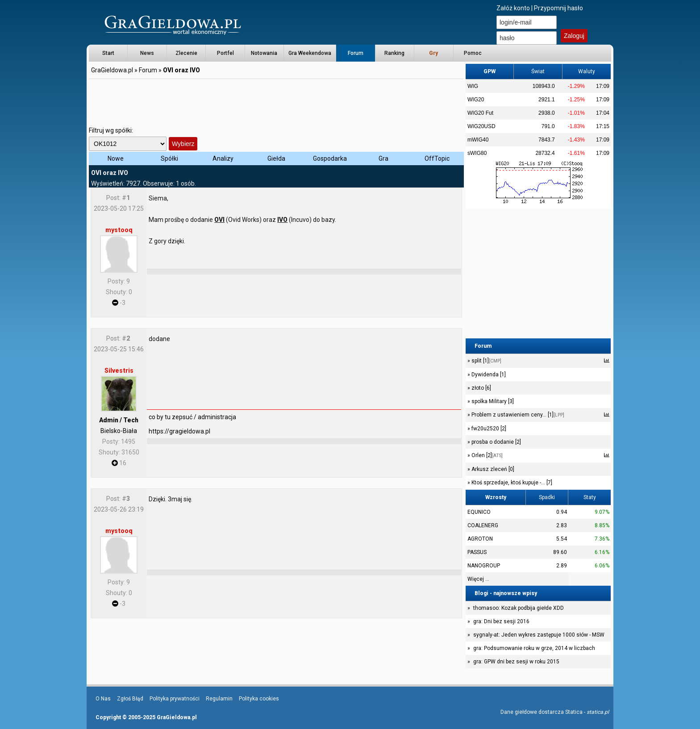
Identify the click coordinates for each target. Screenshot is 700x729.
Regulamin (219, 699)
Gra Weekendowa (310, 53)
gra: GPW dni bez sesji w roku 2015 (516, 662)
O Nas (103, 699)
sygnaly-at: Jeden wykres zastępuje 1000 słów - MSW (539, 635)
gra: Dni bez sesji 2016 (501, 621)
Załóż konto (513, 8)
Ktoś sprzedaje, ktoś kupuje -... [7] (511, 483)
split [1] (486, 361)
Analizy (223, 158)
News (147, 53)
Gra (383, 158)
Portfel (225, 53)
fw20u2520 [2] (488, 429)
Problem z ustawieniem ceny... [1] (517, 415)
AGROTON (480, 539)
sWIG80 (477, 153)
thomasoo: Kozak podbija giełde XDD (519, 608)
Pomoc (473, 53)
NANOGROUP (484, 566)
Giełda (276, 158)
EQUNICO (479, 512)
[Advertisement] (276, 100)
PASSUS (477, 552)
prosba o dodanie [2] (496, 442)
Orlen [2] (486, 455)
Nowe (116, 158)
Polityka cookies (259, 699)
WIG (473, 86)
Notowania (264, 53)
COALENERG (483, 525)
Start (108, 53)
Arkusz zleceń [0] (492, 469)
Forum (356, 53)
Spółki (169, 158)
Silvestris (119, 371)
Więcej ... (478, 579)
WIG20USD (481, 126)
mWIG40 (478, 140)
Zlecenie (186, 53)
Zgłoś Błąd (130, 699)
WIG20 (476, 100)
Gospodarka (330, 158)
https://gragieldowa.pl (179, 431)
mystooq (119, 230)
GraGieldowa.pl (112, 70)
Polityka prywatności (175, 699)
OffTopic (437, 158)
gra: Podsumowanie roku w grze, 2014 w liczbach (534, 648)
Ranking (394, 53)
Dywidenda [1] (488, 375)
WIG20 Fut (480, 113)
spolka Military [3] (492, 401)
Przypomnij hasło (558, 8)
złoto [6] (481, 388)
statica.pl (598, 712)
